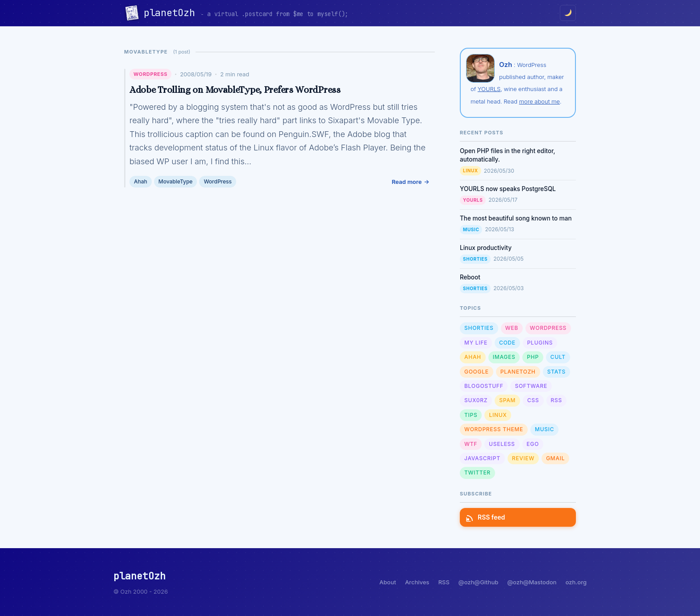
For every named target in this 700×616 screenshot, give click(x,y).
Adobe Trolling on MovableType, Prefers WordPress (235, 90)
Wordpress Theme (494, 429)
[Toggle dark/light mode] (568, 13)
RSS (556, 400)
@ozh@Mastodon (532, 582)
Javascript (482, 458)
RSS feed (486, 517)
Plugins (540, 343)
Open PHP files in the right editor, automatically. (508, 155)
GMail (555, 458)
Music (471, 229)
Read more (406, 182)
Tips (471, 415)
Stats (556, 372)
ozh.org (576, 582)
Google (477, 372)
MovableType (176, 181)
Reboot (470, 277)
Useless (502, 444)
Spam (507, 400)
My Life (476, 343)
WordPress (150, 74)
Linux (471, 171)
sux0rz (476, 400)
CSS (533, 400)
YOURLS (489, 89)
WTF (471, 444)
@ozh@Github (478, 582)
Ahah (141, 181)
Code (507, 343)
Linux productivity (486, 248)
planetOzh (172, 13)
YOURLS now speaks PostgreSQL (508, 189)
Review (523, 458)
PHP (533, 357)
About (388, 582)
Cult (558, 357)
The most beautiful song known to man (516, 218)
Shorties (475, 259)
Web (512, 328)
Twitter (477, 472)
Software (531, 386)
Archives (417, 582)
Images (504, 357)
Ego (533, 444)
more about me (540, 101)
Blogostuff (484, 386)
